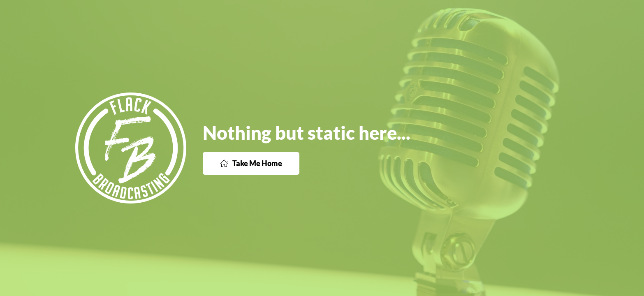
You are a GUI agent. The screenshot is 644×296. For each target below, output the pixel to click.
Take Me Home (251, 163)
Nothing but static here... (307, 133)
